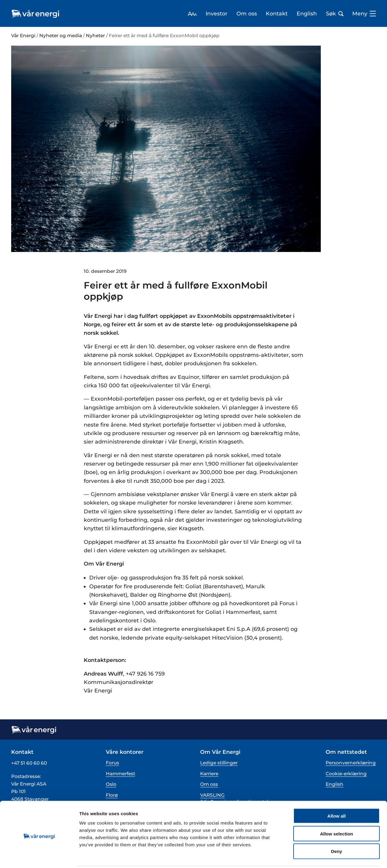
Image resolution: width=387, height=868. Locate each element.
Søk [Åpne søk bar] (335, 14)
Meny (364, 14)
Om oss (247, 14)
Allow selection (336, 812)
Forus (112, 763)
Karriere (209, 774)
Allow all (337, 794)
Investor (216, 14)
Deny (337, 829)
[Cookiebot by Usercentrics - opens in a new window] (39, 856)
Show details (317, 856)
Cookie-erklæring (346, 774)
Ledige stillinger (219, 763)
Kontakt (277, 14)
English (307, 14)
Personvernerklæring (351, 763)
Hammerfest (120, 774)
